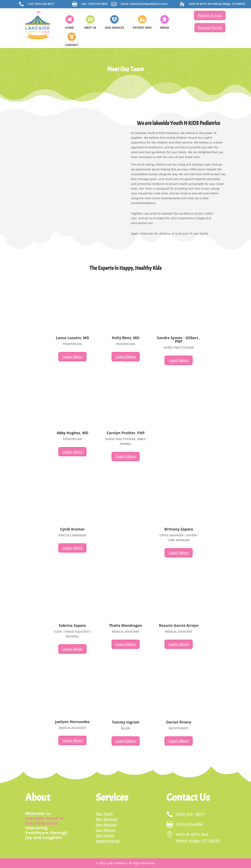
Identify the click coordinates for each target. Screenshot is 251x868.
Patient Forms (210, 15)
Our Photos (106, 830)
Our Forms (105, 836)
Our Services (107, 819)
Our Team (104, 814)
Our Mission (106, 825)
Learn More (72, 357)
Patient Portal (210, 28)
